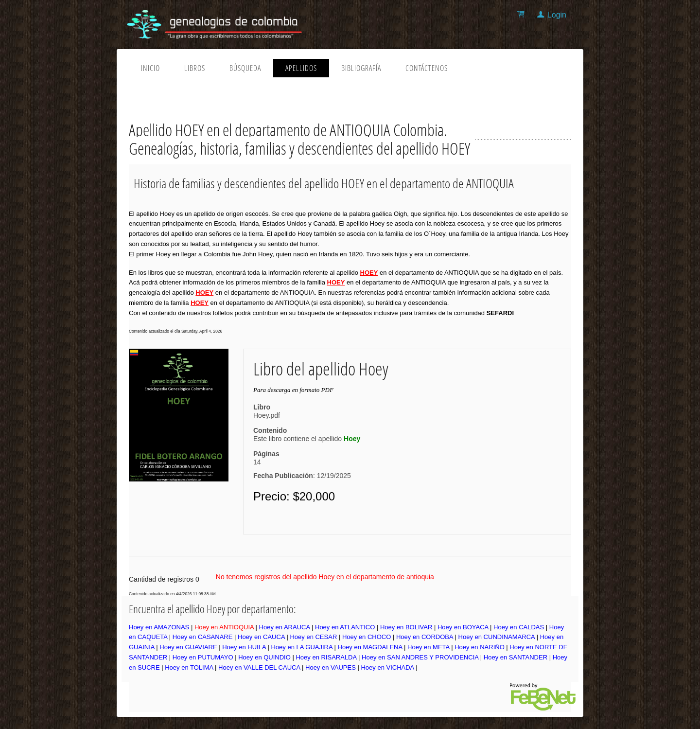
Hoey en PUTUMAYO (203, 657)
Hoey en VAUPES (331, 667)
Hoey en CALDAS (519, 627)
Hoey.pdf (267, 415)
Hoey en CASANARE (203, 637)
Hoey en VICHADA (387, 667)
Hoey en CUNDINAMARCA (497, 637)
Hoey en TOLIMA (189, 667)
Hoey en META (428, 647)
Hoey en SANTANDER (516, 657)
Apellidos (301, 68)
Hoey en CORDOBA (425, 637)
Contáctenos (427, 68)
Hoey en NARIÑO (480, 647)
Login (557, 15)
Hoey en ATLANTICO (345, 627)
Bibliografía (361, 68)
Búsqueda (245, 68)
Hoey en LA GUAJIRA (301, 647)
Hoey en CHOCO (367, 637)
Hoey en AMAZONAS (159, 627)
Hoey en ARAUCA (285, 627)
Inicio (150, 68)
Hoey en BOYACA (463, 627)
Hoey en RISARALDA (326, 657)
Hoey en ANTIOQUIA (224, 627)
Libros (195, 68)
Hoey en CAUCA (261, 637)
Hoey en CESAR (313, 637)
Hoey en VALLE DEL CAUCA (259, 667)
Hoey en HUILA (244, 647)
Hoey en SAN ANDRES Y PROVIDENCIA (420, 657)
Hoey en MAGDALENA (370, 647)
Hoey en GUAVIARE (188, 647)
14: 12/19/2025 (302, 469)
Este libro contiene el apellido (307, 439)
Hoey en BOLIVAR (406, 627)
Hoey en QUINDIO (264, 657)
